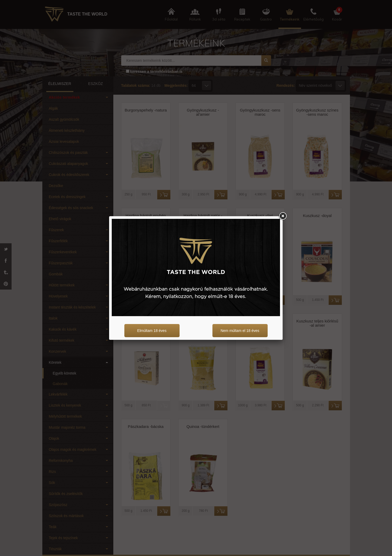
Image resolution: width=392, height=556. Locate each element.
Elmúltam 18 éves (152, 331)
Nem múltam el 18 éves (240, 331)
